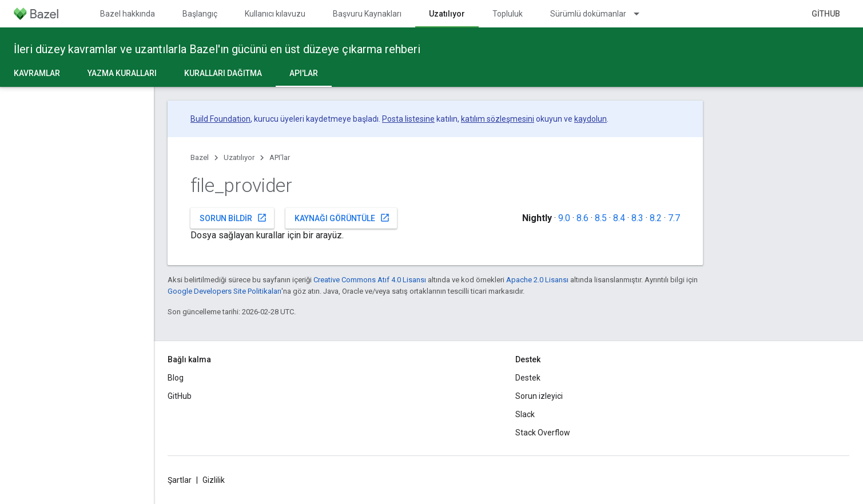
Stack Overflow (543, 433)
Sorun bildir (233, 218)
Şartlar (180, 480)
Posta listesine (408, 119)
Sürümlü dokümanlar (588, 14)
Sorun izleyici (539, 396)
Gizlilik (214, 480)
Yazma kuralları (122, 73)
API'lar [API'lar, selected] (304, 73)
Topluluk (508, 14)
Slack (525, 414)
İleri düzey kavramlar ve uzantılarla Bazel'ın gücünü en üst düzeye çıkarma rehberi (217, 49)
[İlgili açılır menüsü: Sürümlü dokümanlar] (642, 14)
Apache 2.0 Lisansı (537, 280)
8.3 (637, 218)
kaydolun (590, 119)
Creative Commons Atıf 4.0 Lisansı (370, 280)
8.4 (619, 218)
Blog (176, 378)
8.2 (656, 218)
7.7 (674, 218)
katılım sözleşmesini (498, 119)
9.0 (564, 218)
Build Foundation (220, 119)
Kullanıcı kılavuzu (275, 14)
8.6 (582, 218)
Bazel (200, 157)
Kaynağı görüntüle (342, 218)
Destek (528, 378)
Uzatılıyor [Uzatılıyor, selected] (447, 14)
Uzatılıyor (239, 157)
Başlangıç (200, 14)
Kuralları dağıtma (223, 73)
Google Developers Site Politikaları (224, 291)
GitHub (826, 14)
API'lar (280, 157)
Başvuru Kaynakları (367, 14)
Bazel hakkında (128, 14)
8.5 (601, 218)
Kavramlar (37, 73)
